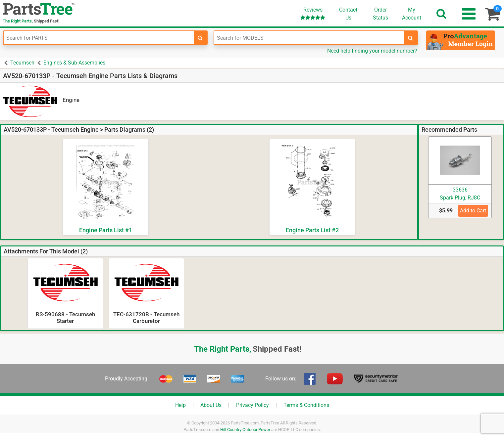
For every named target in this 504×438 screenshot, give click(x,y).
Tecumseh (22, 63)
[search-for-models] (411, 38)
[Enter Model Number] (309, 38)
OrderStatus (380, 14)
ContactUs (348, 14)
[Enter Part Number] (99, 38)
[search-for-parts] (200, 38)
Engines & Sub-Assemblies (74, 63)
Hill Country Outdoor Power (245, 430)
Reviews (313, 13)
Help (180, 405)
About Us (211, 405)
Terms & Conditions (306, 405)
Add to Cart (473, 211)
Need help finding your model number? (372, 51)
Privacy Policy (252, 405)
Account (412, 14)
